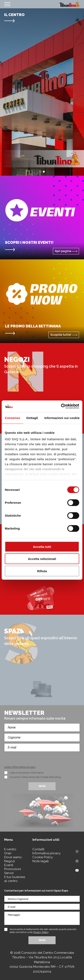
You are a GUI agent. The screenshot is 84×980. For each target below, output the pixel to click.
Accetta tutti (42, 547)
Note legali (41, 861)
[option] (42, 92)
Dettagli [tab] (32, 418)
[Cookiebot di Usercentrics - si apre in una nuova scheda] (61, 406)
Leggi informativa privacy (20, 767)
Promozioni (13, 869)
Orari (8, 853)
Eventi (9, 865)
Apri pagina (66, 251)
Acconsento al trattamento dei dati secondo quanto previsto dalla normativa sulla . (43, 931)
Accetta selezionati (42, 559)
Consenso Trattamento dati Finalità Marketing (35, 777)
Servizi (9, 873)
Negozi (10, 861)
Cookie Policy (43, 857)
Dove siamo (13, 857)
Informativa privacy (46, 853)
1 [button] (40, 172)
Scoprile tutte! (64, 335)
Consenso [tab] (12, 418)
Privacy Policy (41, 932)
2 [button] (44, 172)
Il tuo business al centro (15, 879)
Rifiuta (42, 571)
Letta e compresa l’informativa (27, 773)
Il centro (10, 849)
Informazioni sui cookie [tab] (62, 418)
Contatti (38, 849)
